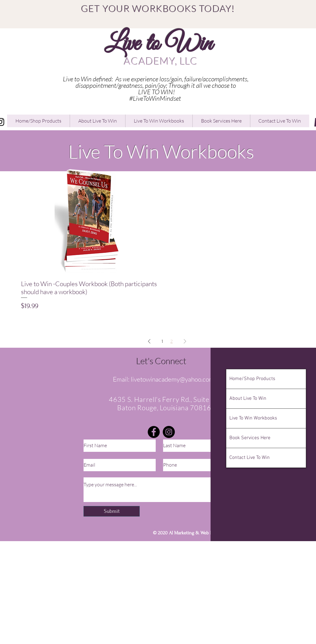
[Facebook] (154, 432)
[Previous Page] (149, 341)
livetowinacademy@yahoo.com (172, 379)
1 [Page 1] (162, 341)
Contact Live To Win (250, 458)
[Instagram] (169, 432)
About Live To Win (248, 399)
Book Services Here (250, 438)
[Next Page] (185, 341)
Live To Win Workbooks (253, 418)
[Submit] (112, 511)
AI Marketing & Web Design (197, 533)
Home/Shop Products (252, 379)
